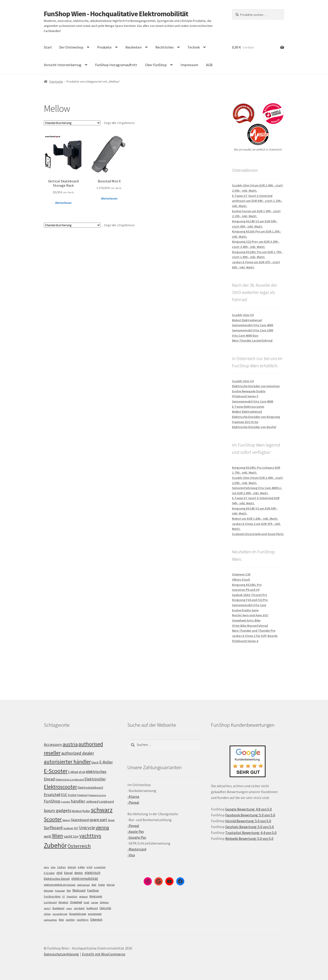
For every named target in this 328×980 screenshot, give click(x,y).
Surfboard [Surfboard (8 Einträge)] (92, 908)
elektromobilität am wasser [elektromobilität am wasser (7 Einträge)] (60, 885)
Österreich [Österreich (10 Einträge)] (96, 920)
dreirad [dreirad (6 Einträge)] (72, 867)
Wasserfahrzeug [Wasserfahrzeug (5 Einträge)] (78, 914)
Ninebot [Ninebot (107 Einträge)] (77, 811)
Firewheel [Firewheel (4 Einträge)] (60, 891)
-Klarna (133, 796)
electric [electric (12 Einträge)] (79, 873)
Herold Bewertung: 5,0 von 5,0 (248, 821)
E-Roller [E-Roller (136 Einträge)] (106, 762)
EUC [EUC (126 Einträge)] (64, 795)
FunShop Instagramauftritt (116, 65)
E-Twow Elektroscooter (248, 407)
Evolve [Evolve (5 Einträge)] (102, 885)
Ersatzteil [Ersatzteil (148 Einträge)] (52, 795)
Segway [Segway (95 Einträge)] (66, 820)
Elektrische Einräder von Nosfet (254, 427)
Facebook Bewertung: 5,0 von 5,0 (250, 815)
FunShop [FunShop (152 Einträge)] (52, 801)
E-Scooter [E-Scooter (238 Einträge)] (56, 771)
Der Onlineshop (71, 47)
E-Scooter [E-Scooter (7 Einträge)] (49, 873)
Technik (194, 47)
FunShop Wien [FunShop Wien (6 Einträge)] (52, 896)
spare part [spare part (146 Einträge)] (98, 820)
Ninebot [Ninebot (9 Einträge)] (63, 902)
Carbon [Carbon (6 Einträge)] (61, 867)
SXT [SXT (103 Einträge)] (76, 828)
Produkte (104, 47)
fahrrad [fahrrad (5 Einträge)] (111, 885)
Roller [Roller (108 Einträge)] (86, 811)
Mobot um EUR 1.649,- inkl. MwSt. (255, 519)
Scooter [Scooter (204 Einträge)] (53, 819)
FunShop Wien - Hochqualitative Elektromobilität (116, 14)
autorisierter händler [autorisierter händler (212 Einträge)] (67, 762)
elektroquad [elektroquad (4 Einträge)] (83, 885)
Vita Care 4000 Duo (245, 335)
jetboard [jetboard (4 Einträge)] (83, 897)
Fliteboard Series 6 (245, 641)
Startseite (56, 81)
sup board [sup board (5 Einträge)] (79, 908)
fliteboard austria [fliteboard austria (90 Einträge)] (97, 795)
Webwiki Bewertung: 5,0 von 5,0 (249, 838)
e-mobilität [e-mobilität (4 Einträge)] (100, 867)
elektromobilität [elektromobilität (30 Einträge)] (85, 878)
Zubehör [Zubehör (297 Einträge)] (55, 845)
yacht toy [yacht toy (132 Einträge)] (71, 836)
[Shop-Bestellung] (72, 123)
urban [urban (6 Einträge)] (47, 914)
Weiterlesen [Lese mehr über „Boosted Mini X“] (109, 198)
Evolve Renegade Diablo (249, 391)
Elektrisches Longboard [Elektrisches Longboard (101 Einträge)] (70, 779)
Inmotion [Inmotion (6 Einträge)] (72, 896)
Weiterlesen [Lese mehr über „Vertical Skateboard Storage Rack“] (63, 203)
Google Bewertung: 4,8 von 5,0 (248, 809)
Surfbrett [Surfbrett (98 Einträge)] (68, 828)
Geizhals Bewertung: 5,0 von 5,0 (250, 827)
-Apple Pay (136, 831)
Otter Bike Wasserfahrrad (250, 626)
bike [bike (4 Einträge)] (53, 867)
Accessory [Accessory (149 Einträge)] (53, 744)
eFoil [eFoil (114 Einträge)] (82, 772)
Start (48, 47)
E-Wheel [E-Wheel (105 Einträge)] (73, 772)
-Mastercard (137, 849)
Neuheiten (134, 47)
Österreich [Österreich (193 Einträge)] (79, 846)
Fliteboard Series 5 (245, 396)
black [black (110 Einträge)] (95, 762)
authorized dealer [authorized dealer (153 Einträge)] (78, 753)
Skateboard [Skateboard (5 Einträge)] (58, 908)
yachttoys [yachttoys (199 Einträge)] (90, 836)
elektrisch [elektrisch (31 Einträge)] (93, 873)
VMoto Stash (241, 580)
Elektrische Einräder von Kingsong (256, 417)
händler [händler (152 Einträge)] (78, 801)
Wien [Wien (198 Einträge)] (57, 836)
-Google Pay (137, 837)
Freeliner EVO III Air (245, 422)
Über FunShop (156, 65)
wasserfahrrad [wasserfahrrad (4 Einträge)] (60, 914)
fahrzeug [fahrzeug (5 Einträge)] (48, 891)
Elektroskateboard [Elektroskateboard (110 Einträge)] (90, 787)
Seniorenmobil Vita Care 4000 (253, 325)
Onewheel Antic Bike (246, 620)
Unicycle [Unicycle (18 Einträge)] (105, 908)
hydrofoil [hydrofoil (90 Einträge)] (66, 802)
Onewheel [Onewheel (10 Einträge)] (76, 902)
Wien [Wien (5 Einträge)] (61, 920)
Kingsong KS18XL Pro (247, 585)
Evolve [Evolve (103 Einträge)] (72, 795)
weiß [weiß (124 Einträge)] (48, 836)
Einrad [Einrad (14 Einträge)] (68, 873)
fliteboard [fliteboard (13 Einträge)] (79, 890)
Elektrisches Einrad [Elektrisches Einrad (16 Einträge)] (57, 879)
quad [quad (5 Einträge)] (87, 902)
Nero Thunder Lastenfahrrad (252, 340)
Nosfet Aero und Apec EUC (250, 615)
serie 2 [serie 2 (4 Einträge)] (47, 908)
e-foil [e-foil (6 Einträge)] (89, 867)
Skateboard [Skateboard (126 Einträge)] (80, 820)
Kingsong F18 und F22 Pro (250, 600)
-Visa (131, 855)
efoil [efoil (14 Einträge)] (59, 873)
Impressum (189, 65)
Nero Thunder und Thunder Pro (254, 631)
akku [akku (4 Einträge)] (46, 867)
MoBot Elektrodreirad (247, 412)
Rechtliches (165, 47)
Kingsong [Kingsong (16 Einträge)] (96, 896)
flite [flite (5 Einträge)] (69, 891)
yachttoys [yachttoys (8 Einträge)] (82, 920)
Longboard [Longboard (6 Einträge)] (50, 902)
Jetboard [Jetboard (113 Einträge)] (92, 801)
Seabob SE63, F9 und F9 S (250, 595)
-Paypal (133, 802)
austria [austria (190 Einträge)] (70, 744)
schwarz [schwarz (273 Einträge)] (102, 810)
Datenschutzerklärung (61, 954)
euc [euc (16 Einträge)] (94, 885)
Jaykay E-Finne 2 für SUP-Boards (255, 636)
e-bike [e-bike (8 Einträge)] (81, 867)
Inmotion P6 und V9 (246, 590)
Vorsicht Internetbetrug (63, 65)
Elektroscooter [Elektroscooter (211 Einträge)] (60, 787)
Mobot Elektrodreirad (247, 320)
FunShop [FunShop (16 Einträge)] (93, 890)
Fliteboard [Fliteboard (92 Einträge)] (82, 795)
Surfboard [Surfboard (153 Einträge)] (53, 828)
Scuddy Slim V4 (243, 315)
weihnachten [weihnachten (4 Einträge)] (50, 920)
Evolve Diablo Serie (245, 610)
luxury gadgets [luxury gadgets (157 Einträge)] (57, 810)
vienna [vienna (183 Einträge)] (102, 828)
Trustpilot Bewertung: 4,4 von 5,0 (251, 833)
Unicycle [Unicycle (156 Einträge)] (87, 828)
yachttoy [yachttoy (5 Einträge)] (70, 920)
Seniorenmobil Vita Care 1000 (253, 330)
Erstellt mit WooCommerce (104, 954)
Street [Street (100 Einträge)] (111, 820)
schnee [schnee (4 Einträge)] (95, 902)
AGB (209, 65)
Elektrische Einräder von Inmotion (256, 386)
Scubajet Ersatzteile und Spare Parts (258, 534)
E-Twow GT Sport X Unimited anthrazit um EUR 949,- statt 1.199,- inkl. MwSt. (257, 201)
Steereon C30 (241, 574)
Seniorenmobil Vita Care (249, 605)
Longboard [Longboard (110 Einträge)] (107, 801)
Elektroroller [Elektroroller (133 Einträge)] (95, 779)
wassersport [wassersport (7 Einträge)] (95, 914)
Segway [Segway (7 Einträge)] (104, 902)
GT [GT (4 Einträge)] (64, 897)
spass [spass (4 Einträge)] (69, 908)
